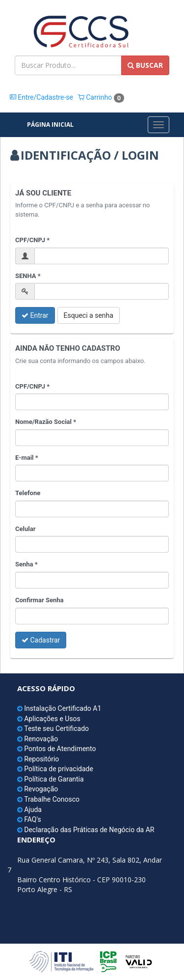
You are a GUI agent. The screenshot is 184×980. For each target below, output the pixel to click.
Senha (24, 564)
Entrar (35, 315)
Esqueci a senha (89, 315)
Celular (25, 529)
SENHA (26, 276)
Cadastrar (41, 640)
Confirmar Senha (39, 600)
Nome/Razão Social (43, 422)
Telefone (28, 493)
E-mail (25, 458)
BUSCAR (145, 65)
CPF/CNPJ (30, 240)
